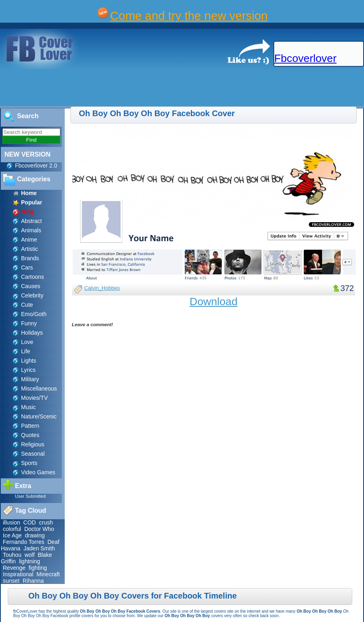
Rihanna (33, 581)
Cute (27, 305)
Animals (31, 230)
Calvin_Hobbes (102, 288)
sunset (11, 581)
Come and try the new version (189, 16)
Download (214, 301)
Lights (29, 361)
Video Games (38, 472)
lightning (30, 561)
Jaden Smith (39, 548)
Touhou (12, 555)
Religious (33, 444)
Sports (29, 463)
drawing (35, 535)
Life (26, 351)
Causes (31, 286)
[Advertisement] (147, 88)
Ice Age (12, 535)
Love (27, 342)
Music (29, 407)
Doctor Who (39, 529)
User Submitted (30, 496)
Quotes (30, 435)
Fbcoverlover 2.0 (36, 166)
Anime (29, 240)
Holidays (32, 333)
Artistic (30, 249)
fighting (38, 568)
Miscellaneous (39, 388)
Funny (29, 323)
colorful (12, 529)
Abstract (31, 221)
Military (30, 379)
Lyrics (28, 370)
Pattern (30, 426)
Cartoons (33, 277)
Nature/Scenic (39, 416)
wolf (30, 555)
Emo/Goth (34, 314)
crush (46, 522)
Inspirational (18, 574)
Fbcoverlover (305, 58)
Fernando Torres (23, 542)
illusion (12, 522)
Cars (27, 267)
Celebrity (32, 295)
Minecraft (48, 574)
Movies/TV (34, 398)
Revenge (14, 568)
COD (30, 522)
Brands (30, 258)
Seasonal (33, 454)
